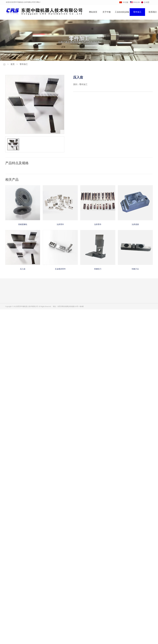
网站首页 (93, 12)
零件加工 (137, 12)
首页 (13, 64)
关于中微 (107, 12)
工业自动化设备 (122, 12)
